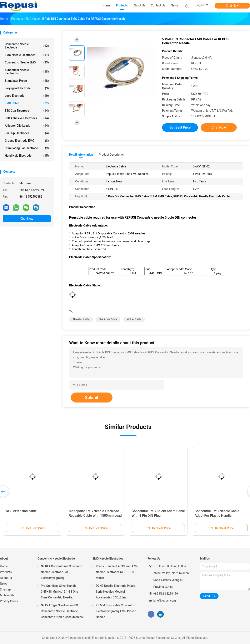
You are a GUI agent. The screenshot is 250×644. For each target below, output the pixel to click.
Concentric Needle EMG (27, 62)
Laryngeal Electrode (27, 88)
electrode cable (108, 320)
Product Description (112, 155)
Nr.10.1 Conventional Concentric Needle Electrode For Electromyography (62, 572)
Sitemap (5, 590)
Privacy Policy (9, 601)
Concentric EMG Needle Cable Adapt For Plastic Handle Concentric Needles (217, 516)
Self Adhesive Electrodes (27, 118)
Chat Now (232, 6)
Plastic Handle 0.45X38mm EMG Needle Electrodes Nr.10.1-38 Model (117, 572)
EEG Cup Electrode (27, 111)
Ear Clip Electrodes (27, 133)
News (4, 584)
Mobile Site (7, 595)
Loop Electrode (27, 96)
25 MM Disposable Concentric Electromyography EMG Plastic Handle (116, 611)
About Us (6, 578)
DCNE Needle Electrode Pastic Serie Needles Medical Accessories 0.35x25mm (116, 592)
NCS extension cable (21, 511)
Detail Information (81, 155)
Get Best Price (180, 127)
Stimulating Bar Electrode (27, 148)
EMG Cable (27, 103)
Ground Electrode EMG (27, 141)
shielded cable (81, 320)
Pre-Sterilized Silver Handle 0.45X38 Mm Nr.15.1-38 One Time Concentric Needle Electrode (59, 592)
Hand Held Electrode (27, 156)
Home (4, 566)
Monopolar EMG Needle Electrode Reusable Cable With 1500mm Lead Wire (95, 516)
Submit (92, 398)
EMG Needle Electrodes (27, 55)
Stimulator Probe (27, 81)
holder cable (134, 320)
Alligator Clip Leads (27, 126)
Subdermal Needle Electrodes (27, 72)
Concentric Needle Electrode (27, 46)
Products (6, 572)
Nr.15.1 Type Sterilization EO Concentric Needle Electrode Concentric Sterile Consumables (62, 611)
